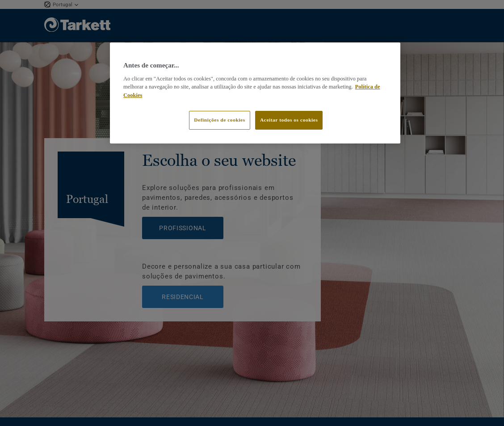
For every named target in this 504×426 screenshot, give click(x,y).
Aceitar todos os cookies (289, 120)
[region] (255, 93)
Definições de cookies (219, 120)
